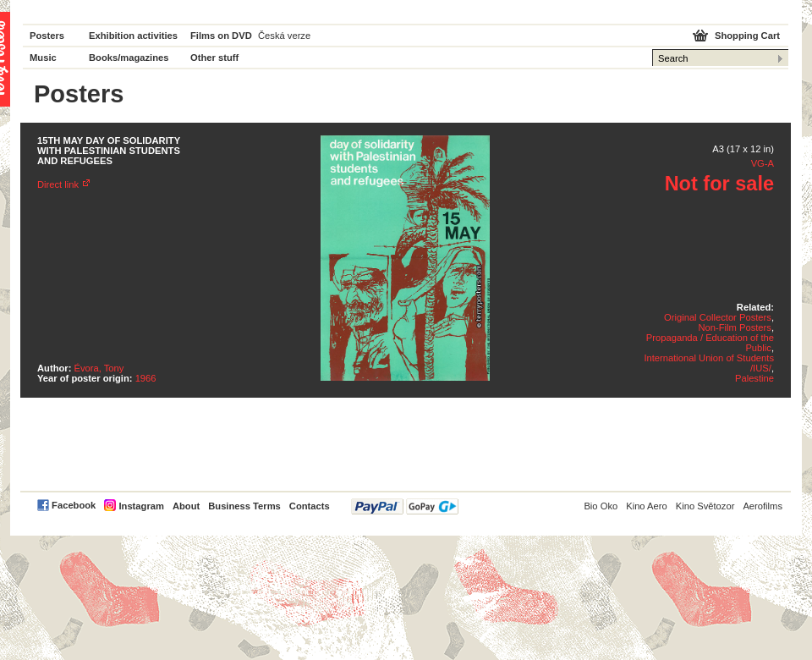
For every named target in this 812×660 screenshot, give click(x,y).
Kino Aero (647, 506)
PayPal (405, 506)
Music (43, 58)
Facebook (74, 505)
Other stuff (214, 58)
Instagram (141, 506)
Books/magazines (129, 58)
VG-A (763, 163)
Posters (47, 36)
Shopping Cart (747, 36)
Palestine (754, 378)
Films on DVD (221, 36)
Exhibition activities (133, 36)
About (186, 506)
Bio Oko (601, 506)
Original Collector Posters (718, 317)
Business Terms (244, 506)
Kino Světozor (705, 506)
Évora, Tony (99, 368)
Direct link (58, 184)
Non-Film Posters (734, 327)
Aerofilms (763, 506)
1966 (146, 378)
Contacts (310, 506)
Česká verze (284, 36)
